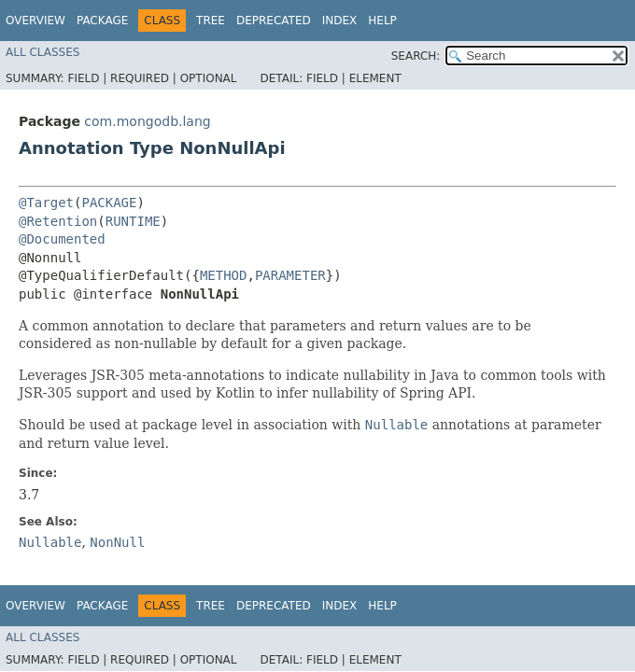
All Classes (42, 52)
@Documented (62, 239)
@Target (46, 203)
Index (340, 21)
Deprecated (274, 21)
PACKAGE (109, 203)
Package (102, 21)
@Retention (58, 221)
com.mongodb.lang (147, 121)
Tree (211, 21)
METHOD (224, 275)
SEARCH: (416, 56)
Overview (35, 21)
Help (382, 21)
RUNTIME (133, 221)
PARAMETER (290, 275)
